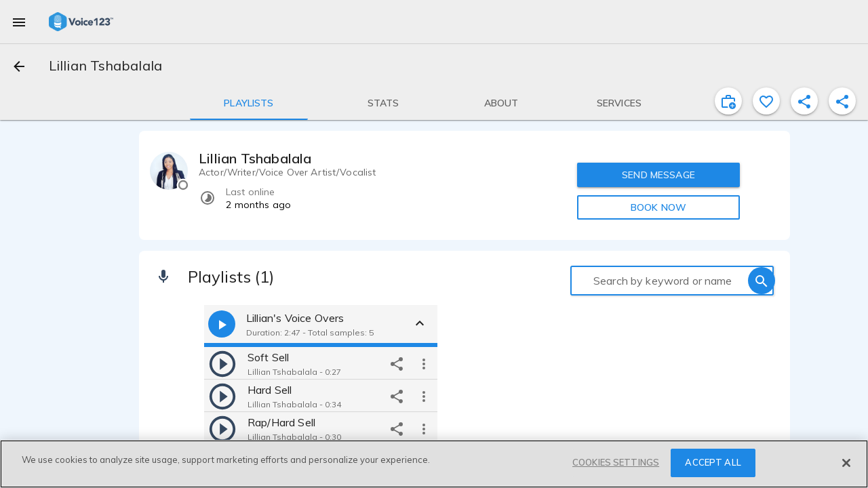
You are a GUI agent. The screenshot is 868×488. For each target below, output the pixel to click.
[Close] (846, 463)
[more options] (424, 363)
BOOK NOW (658, 207)
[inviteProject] (728, 101)
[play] (222, 363)
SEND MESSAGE (658, 175)
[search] (762, 281)
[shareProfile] (804, 101)
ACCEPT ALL (713, 462)
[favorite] (766, 101)
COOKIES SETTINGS (616, 462)
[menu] (19, 22)
